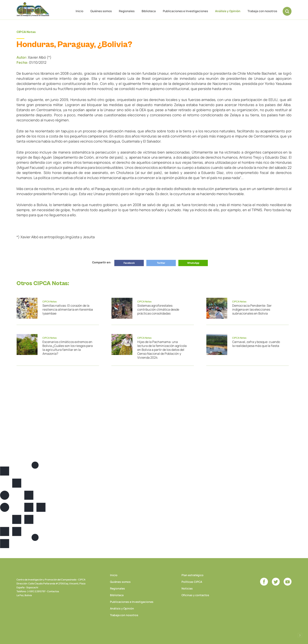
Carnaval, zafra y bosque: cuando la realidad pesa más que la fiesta (256, 344)
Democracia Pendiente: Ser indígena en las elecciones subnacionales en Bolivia (252, 309)
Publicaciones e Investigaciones (185, 11)
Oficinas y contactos (195, 595)
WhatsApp (193, 263)
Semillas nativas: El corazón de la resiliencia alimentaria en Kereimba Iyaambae (68, 309)
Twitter (161, 263)
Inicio (79, 11)
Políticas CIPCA (192, 582)
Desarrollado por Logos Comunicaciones (300, 635)
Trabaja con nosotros (262, 11)
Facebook (129, 263)
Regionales (127, 11)
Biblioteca (149, 11)
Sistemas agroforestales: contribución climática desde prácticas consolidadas (158, 309)
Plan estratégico (192, 575)
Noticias (187, 588)
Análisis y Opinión (228, 11)
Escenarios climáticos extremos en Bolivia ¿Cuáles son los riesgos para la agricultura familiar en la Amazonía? (68, 348)
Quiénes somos (101, 11)
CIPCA (33, 10)
